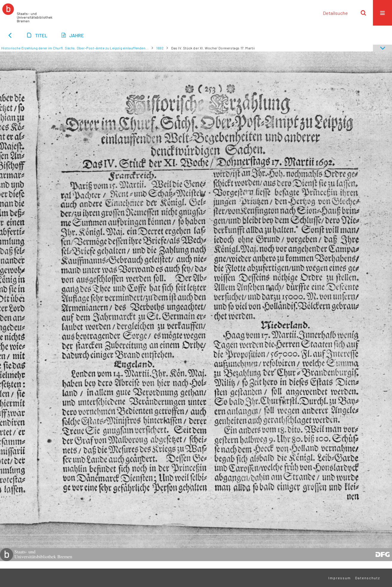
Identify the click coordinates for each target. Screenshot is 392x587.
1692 (160, 48)
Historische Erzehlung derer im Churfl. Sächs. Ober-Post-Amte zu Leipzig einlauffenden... (75, 48)
